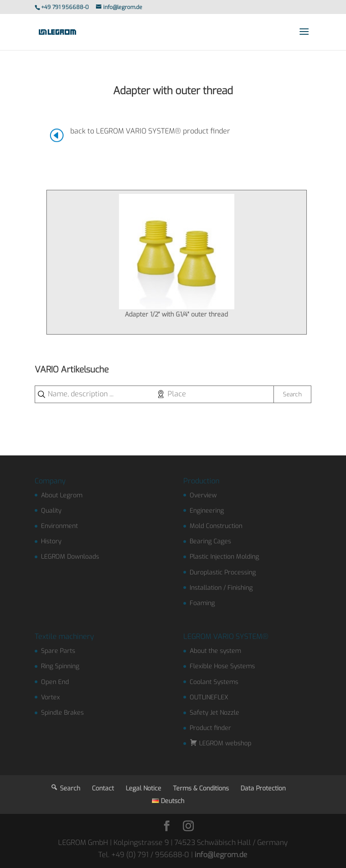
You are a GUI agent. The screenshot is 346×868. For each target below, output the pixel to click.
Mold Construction (216, 526)
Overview (203, 495)
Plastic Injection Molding (224, 557)
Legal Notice (143, 788)
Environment (59, 526)
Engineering (207, 511)
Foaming (202, 603)
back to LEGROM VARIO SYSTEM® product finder (150, 131)
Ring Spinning (60, 666)
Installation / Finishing (221, 588)
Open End (55, 682)
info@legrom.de (221, 855)
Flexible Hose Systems (222, 666)
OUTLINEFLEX (209, 697)
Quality (51, 511)
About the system (215, 651)
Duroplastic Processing (223, 572)
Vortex (50, 697)
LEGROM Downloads (70, 557)
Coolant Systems (214, 682)
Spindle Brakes (62, 713)
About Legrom (62, 495)
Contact (103, 788)
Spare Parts (58, 651)
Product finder (210, 728)
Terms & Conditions (201, 788)
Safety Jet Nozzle (214, 713)
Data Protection (263, 788)
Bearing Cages (210, 541)
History (51, 541)
